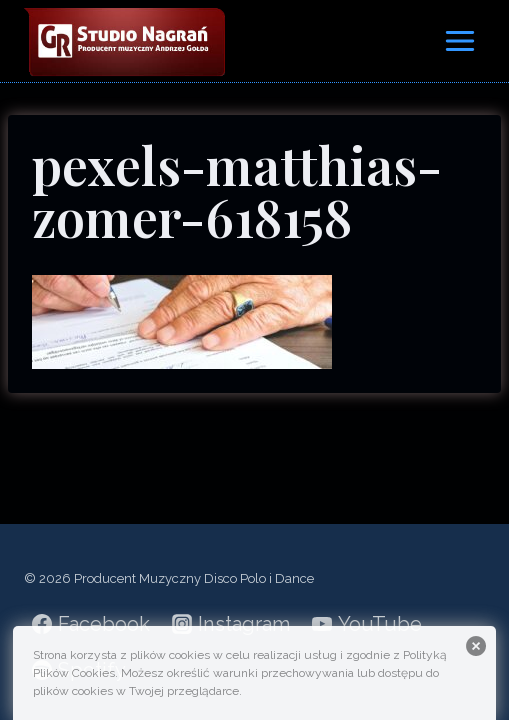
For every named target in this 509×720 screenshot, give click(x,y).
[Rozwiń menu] (459, 40)
